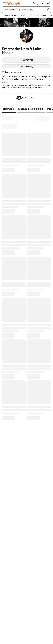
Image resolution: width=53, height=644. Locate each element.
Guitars (24, 15)
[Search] (48, 10)
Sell (34, 3)
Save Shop (26, 60)
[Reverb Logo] (13, 3)
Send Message (26, 66)
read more (37, 88)
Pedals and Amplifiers (38, 15)
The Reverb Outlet (11, 15)
